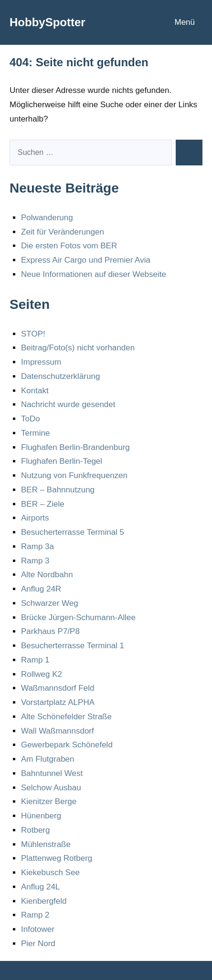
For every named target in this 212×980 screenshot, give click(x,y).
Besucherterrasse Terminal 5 (73, 532)
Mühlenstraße (46, 844)
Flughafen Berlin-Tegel (62, 461)
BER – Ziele (43, 504)
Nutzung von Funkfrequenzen (74, 475)
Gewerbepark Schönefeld (67, 745)
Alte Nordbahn (47, 575)
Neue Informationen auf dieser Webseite (94, 274)
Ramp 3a (37, 546)
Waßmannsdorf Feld (58, 688)
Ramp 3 (35, 561)
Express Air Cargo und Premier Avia (86, 260)
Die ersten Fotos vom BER (69, 246)
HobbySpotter (48, 22)
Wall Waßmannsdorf (58, 731)
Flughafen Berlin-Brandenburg (75, 447)
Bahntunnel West (52, 773)
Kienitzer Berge (49, 801)
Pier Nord (38, 944)
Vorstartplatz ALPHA (58, 702)
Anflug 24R (41, 589)
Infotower (38, 929)
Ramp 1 (35, 660)
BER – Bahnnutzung (58, 490)
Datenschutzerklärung (60, 376)
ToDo (31, 419)
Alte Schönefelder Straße (66, 717)
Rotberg (35, 830)
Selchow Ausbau (51, 788)
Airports (35, 518)
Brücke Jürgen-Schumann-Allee (78, 618)
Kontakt (35, 391)
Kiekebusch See (50, 873)
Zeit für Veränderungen (63, 232)
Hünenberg (41, 816)
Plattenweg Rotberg (57, 858)
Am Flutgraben (48, 759)
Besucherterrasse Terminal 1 (73, 646)
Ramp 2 (35, 915)
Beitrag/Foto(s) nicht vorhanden (78, 348)
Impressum (41, 362)
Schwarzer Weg (50, 603)
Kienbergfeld (44, 901)
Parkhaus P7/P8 (50, 631)
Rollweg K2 (42, 674)
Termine (35, 433)
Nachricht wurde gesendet (68, 404)
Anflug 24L (40, 887)
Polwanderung (47, 218)
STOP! (33, 334)
